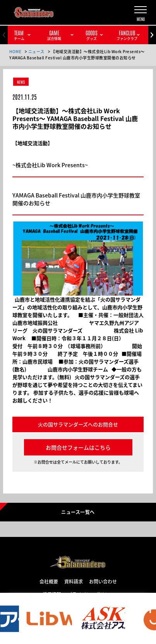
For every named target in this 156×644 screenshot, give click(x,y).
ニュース (36, 51)
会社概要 (49, 581)
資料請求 (74, 581)
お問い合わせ (103, 581)
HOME (15, 51)
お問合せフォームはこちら (78, 447)
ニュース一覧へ (78, 512)
